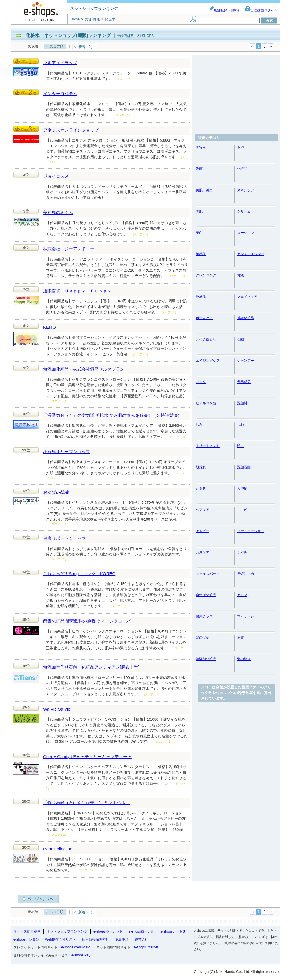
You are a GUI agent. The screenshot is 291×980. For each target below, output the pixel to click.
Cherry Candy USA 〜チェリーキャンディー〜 (87, 757)
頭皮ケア (203, 552)
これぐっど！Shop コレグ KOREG (79, 574)
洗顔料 (242, 403)
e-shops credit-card (76, 947)
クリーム (244, 211)
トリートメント (208, 446)
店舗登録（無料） (225, 10)
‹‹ (252, 46)
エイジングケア (208, 361)
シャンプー (246, 361)
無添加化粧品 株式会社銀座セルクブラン (84, 369)
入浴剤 (242, 488)
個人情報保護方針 (95, 939)
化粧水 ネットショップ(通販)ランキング (68, 35)
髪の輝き (244, 659)
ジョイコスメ (56, 176)
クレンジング (206, 275)
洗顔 (199, 169)
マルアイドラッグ (60, 63)
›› (271, 46)
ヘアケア (203, 510)
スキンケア (246, 190)
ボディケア (204, 318)
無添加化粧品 (206, 659)
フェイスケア (247, 297)
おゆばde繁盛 (56, 492)
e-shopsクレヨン (26, 939)
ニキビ (242, 510)
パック (201, 382)
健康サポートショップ (65, 538)
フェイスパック (208, 574)
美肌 (199, 211)
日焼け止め (246, 574)
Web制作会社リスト (61, 939)
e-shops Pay (81, 955)
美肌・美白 (204, 190)
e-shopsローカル (142, 931)
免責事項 (122, 939)
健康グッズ (204, 616)
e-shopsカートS (173, 931)
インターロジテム (60, 94)
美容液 (201, 147)
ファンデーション (251, 531)
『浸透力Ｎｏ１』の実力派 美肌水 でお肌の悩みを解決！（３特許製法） (113, 415)
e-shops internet (146, 947)
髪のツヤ (203, 638)
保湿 (240, 147)
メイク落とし (206, 339)
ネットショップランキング (67, 931)
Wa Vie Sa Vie (57, 709)
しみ (199, 425)
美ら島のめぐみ (58, 212)
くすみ (242, 552)
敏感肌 (201, 254)
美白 (199, 233)
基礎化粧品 (246, 318)
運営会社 (142, 939)
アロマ (242, 595)
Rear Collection (58, 849)
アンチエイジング (251, 254)
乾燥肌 (201, 297)
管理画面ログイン (261, 10)
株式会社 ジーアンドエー (69, 249)
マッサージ (246, 616)
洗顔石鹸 (244, 467)
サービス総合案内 (27, 931)
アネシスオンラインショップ (71, 130)
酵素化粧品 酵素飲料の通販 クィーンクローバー (89, 621)
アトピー (203, 531)
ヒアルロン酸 (206, 403)
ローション (246, 233)
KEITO (50, 327)
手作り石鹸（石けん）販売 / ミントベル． (86, 803)
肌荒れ (201, 467)
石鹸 (240, 339)
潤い (240, 446)
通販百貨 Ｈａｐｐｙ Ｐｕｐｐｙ (77, 291)
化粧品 (242, 169)
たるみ (201, 488)
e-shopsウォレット (108, 931)
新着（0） (86, 47)
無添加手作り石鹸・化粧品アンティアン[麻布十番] (91, 667)
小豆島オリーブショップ (67, 452)
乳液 (240, 275)
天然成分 (244, 382)
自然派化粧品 (206, 595)
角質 (240, 638)
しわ (240, 425)
